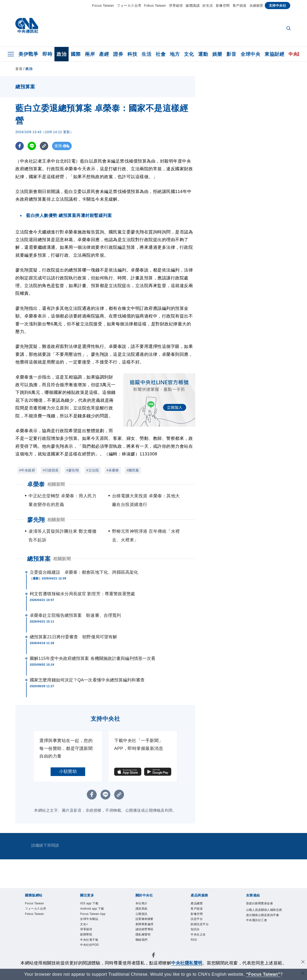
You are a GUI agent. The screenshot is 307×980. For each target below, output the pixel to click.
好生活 (208, 6)
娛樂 (217, 54)
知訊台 (197, 936)
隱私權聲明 (147, 943)
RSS (195, 949)
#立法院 (93, 470)
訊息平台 (200, 923)
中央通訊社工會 (262, 936)
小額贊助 (68, 771)
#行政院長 (51, 470)
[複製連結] (44, 146)
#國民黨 (133, 470)
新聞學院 (89, 949)
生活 (146, 54)
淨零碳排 (176, 6)
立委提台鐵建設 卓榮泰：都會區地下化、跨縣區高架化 (84, 572)
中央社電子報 (93, 956)
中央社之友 (202, 943)
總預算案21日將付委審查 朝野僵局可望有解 (73, 637)
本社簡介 (144, 904)
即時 (47, 54)
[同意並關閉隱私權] (303, 962)
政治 (62, 54)
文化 (189, 54)
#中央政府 (27, 470)
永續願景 (256, 6)
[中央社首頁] (27, 27)
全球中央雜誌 (93, 930)
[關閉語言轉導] (303, 974)
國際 (76, 54)
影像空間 (223, 6)
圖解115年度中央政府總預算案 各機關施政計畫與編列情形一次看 (93, 658)
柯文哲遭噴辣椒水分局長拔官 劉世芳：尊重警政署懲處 (83, 594)
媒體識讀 (193, 6)
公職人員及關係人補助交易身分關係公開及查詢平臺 (264, 923)
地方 (175, 54)
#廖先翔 (73, 470)
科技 (132, 54)
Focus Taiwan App (94, 920)
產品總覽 (200, 904)
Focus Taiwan (103, 6)
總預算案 (39, 559)
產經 (104, 54)
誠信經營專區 (149, 936)
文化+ (86, 936)
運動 (203, 54)
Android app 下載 (97, 911)
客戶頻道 (240, 6)
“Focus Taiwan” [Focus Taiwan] (263, 974)
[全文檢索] (289, 29)
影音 (231, 54)
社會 (161, 54)
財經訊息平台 (204, 930)
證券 (118, 54)
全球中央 (250, 54)
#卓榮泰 (113, 470)
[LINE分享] (32, 146)
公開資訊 (144, 917)
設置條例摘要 (149, 923)
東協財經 (274, 54)
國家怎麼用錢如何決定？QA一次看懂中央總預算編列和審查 (87, 680)
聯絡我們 (144, 949)
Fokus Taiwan (155, 6)
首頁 (19, 69)
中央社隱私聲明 (187, 963)
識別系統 (144, 911)
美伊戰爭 (28, 54)
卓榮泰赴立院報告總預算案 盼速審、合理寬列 (75, 615)
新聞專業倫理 (149, 930)
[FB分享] (20, 146)
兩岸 (90, 54)
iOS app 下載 (93, 904)
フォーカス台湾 (129, 6)
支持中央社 (278, 6)
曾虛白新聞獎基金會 (264, 907)
